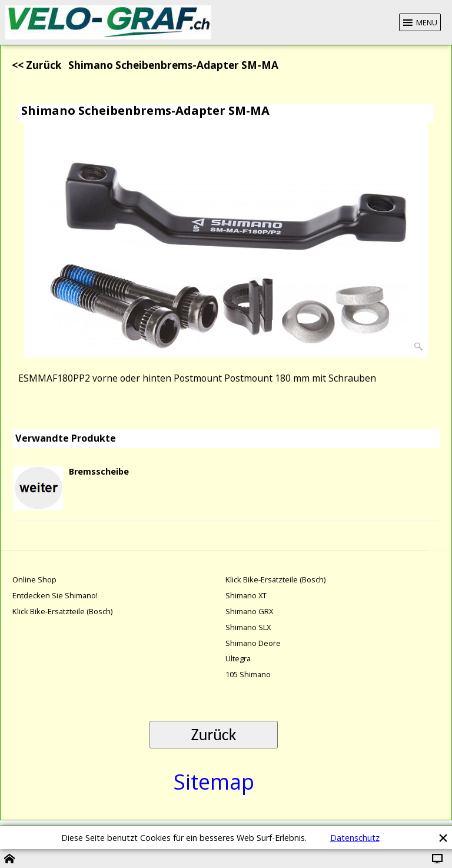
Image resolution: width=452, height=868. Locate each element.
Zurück (214, 735)
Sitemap (214, 782)
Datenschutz (355, 838)
